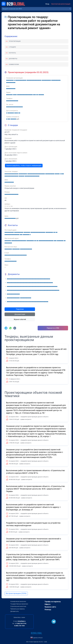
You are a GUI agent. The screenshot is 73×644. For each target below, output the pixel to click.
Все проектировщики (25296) (16, 593)
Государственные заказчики (19, 604)
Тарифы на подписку (53, 602)
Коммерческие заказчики (18, 601)
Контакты (12, 53)
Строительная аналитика (18, 606)
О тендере (12, 47)
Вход (47, 4)
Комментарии (14, 64)
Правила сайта (50, 607)
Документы (13, 59)
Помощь (48, 610)
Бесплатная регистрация (61, 4)
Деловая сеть (15, 611)
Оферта (47, 604)
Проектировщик (15, 41)
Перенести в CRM (53, 328)
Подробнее (20, 309)
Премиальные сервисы (18, 609)
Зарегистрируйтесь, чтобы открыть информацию (24, 166)
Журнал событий (20, 319)
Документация (20, 314)
